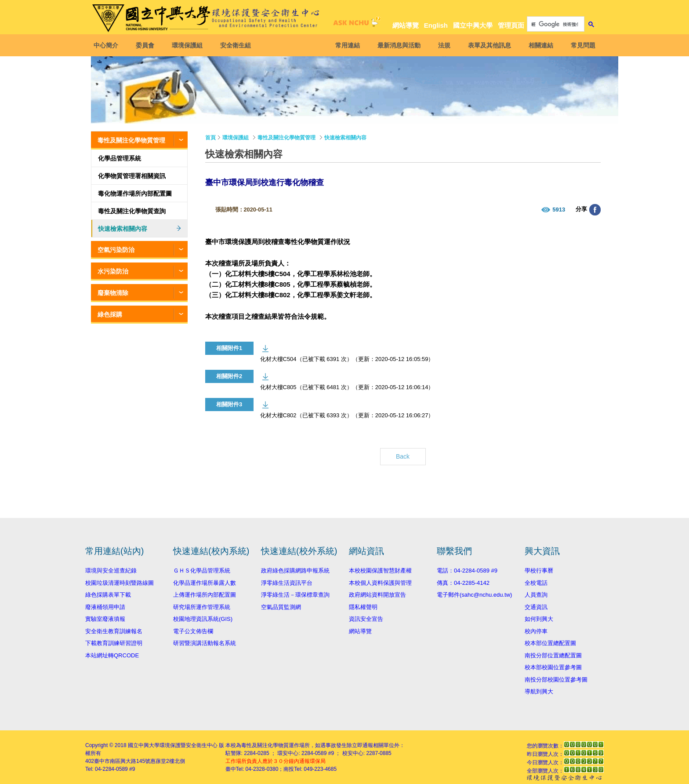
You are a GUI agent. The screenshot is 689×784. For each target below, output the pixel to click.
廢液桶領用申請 (105, 607)
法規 (442, 45)
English (436, 25)
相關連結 (538, 45)
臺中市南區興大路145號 (122, 761)
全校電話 (536, 583)
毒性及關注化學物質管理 (131, 140)
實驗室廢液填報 (105, 619)
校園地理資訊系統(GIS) (203, 619)
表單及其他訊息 (487, 45)
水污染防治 (113, 271)
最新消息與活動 (396, 45)
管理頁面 (511, 25)
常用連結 (345, 45)
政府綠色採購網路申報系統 (295, 571)
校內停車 (536, 631)
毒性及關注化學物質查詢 (132, 211)
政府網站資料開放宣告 (377, 595)
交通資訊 (536, 607)
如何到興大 (539, 619)
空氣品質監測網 (281, 607)
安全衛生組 (238, 45)
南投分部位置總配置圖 (553, 655)
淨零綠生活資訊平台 (287, 583)
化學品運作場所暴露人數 (205, 583)
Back (403, 456)
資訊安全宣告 (366, 619)
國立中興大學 (473, 25)
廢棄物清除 (113, 293)
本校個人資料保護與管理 (380, 583)
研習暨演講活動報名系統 (205, 643)
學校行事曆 (539, 571)
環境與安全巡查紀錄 (111, 571)
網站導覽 (406, 25)
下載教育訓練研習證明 (114, 643)
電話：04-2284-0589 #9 (467, 571)
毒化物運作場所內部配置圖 (135, 193)
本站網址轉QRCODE (112, 655)
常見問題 (580, 45)
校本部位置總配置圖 (550, 643)
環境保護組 (190, 45)
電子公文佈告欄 (193, 631)
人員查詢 (536, 595)
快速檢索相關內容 (123, 229)
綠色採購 (110, 314)
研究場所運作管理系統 (202, 607)
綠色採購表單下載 (108, 595)
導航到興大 (539, 691)
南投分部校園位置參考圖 (556, 680)
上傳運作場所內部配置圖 (205, 595)
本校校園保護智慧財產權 (380, 571)
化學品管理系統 (120, 158)
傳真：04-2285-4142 (463, 583)
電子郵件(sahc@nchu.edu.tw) (474, 595)
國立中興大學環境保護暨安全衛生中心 (173, 745)
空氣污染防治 (116, 250)
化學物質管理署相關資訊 (132, 176)
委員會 (148, 45)
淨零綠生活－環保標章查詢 (295, 595)
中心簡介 (109, 45)
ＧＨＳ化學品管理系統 (202, 571)
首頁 (210, 138)
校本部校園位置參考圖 (553, 667)
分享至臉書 (595, 210)
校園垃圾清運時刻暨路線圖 (120, 583)
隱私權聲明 (363, 607)
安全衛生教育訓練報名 (114, 631)
